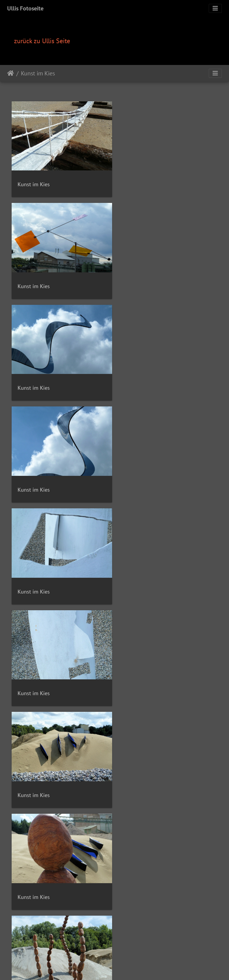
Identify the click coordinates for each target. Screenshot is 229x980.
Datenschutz (185, 951)
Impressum (160, 951)
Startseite (11, 73)
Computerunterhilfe (127, 951)
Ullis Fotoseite (25, 8)
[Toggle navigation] (215, 8)
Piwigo (127, 944)
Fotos (69, 951)
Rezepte (54, 951)
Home (38, 951)
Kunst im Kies (38, 73)
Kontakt (98, 951)
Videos (82, 951)
